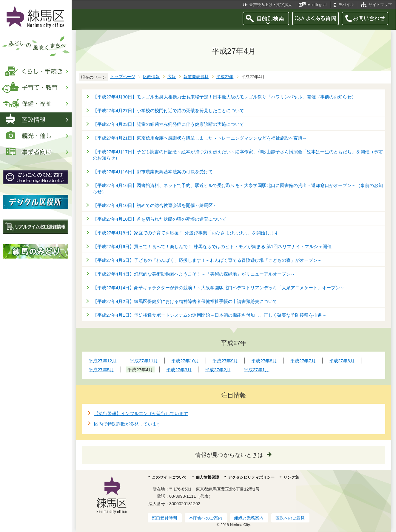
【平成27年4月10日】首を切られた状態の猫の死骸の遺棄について (160, 219)
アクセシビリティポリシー (251, 477)
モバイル (346, 5)
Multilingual (317, 5)
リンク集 (291, 477)
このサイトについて (169, 477)
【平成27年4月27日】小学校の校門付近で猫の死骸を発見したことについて (168, 110)
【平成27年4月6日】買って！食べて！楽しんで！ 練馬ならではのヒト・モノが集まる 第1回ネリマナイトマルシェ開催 (212, 246)
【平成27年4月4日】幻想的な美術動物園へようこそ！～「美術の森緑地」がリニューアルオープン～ (194, 274)
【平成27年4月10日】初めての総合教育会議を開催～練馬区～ (155, 205)
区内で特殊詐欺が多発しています (128, 424)
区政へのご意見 (290, 518)
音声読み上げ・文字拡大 (271, 5)
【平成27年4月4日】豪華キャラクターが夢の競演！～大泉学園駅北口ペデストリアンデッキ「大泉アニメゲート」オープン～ (219, 288)
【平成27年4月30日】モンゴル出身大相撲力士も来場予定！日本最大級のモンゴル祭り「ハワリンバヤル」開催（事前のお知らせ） (224, 97)
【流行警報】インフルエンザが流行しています (141, 413)
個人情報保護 (207, 477)
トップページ (123, 77)
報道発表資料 (196, 77)
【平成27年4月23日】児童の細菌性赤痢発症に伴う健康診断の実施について (168, 124)
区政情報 (151, 77)
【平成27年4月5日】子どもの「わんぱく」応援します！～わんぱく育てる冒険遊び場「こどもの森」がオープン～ (207, 260)
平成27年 (225, 77)
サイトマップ (380, 5)
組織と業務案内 (249, 518)
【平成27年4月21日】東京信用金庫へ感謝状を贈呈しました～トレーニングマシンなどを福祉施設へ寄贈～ (200, 138)
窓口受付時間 (164, 518)
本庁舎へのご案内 (206, 518)
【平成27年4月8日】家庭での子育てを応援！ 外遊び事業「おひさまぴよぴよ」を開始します (186, 233)
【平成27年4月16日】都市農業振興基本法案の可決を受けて (153, 172)
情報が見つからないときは (229, 455)
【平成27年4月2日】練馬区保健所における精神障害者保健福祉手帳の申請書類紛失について (185, 301)
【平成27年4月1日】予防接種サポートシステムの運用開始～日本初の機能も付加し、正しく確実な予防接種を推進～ (210, 315)
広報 (172, 77)
